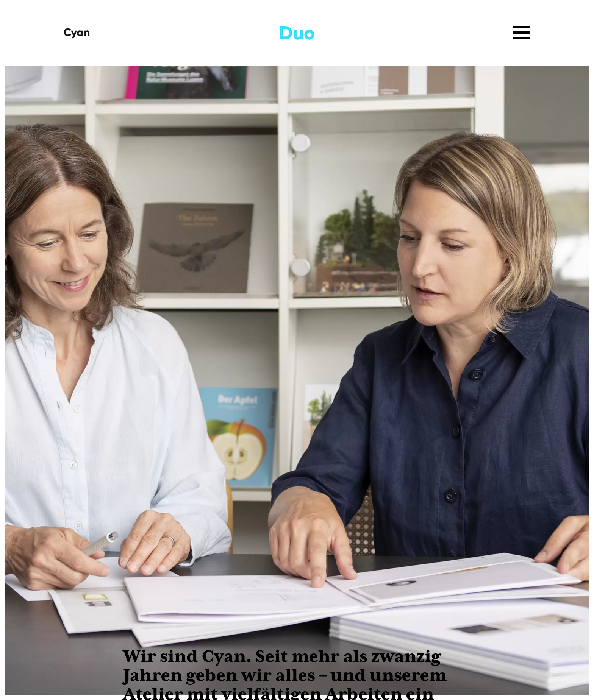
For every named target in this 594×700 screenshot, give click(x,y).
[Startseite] (77, 33)
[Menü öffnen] (521, 32)
